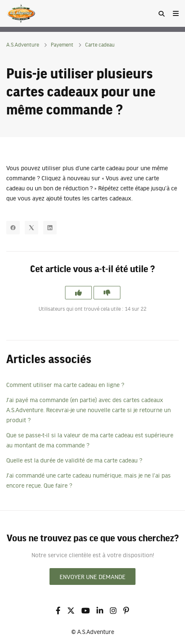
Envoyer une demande (92, 576)
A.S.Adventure (23, 44)
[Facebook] (13, 228)
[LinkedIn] (50, 228)
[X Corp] (31, 228)
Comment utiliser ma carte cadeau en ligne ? (65, 384)
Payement (62, 44)
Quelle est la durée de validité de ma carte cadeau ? (74, 460)
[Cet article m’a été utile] (78, 293)
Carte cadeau (100, 44)
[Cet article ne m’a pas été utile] (107, 293)
